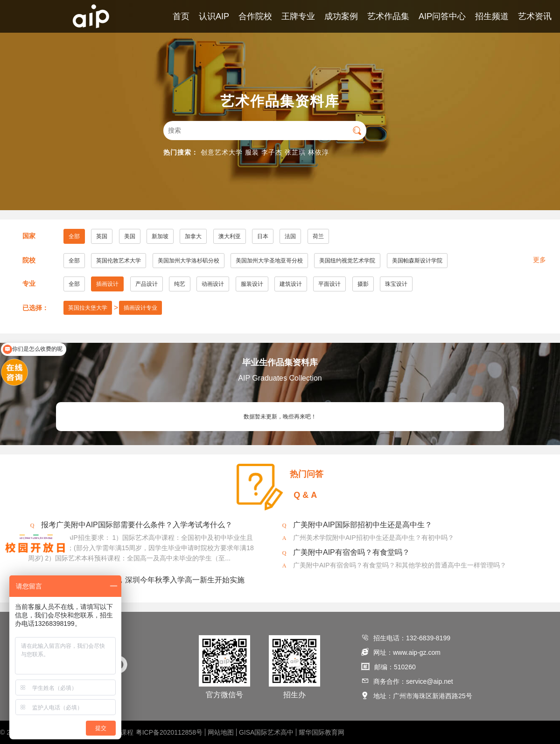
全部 (74, 236)
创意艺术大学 (222, 152)
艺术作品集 (388, 16)
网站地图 (221, 732)
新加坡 (160, 236)
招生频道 (492, 16)
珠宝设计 (396, 284)
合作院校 (255, 16)
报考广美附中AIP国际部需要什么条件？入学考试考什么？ (137, 525)
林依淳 (318, 152)
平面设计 (329, 284)
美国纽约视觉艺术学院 (347, 261)
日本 (263, 236)
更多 (539, 260)
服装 (252, 152)
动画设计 (213, 284)
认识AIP (214, 16)
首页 (181, 16)
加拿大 (193, 236)
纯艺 (180, 284)
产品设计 (147, 284)
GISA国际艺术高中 (266, 732)
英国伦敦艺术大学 (119, 261)
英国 (102, 236)
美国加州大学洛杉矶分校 (189, 261)
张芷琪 (295, 152)
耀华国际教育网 (322, 732)
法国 (290, 236)
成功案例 (341, 16)
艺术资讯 (535, 16)
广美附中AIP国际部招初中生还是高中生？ (363, 525)
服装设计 (252, 284)
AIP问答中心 (442, 16)
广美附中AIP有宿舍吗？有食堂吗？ (351, 552)
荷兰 (318, 236)
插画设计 (107, 284)
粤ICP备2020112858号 (169, 732)
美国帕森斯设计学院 (417, 261)
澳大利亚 (230, 236)
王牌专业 (298, 16)
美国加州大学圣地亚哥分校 (269, 261)
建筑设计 (291, 284)
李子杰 (272, 152)
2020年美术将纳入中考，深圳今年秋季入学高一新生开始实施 (143, 580)
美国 (130, 236)
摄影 (363, 284)
